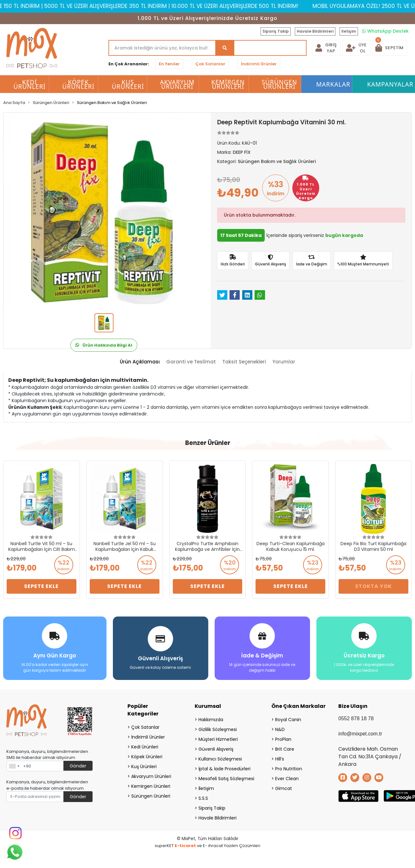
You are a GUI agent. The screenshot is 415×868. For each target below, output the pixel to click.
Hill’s (280, 759)
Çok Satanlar (210, 64)
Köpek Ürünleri (147, 757)
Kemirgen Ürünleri (151, 786)
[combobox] (14, 766)
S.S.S (203, 798)
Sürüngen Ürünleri (151, 796)
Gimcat (284, 788)
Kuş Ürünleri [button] (128, 84)
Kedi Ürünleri (145, 747)
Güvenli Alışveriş (216, 749)
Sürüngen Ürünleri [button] (279, 84)
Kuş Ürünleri (144, 767)
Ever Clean (287, 779)
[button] (389, 48)
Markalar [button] (333, 84)
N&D (280, 729)
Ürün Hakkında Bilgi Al (104, 345)
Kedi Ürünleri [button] (30, 84)
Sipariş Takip (276, 31)
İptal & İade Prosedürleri (224, 769)
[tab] (140, 362)
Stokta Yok (373, 586)
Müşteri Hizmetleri (218, 739)
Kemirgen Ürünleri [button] (228, 84)
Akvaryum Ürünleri (151, 776)
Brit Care (285, 749)
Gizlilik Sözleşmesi (218, 729)
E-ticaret (185, 846)
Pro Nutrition (289, 769)
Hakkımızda (211, 720)
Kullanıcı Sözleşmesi (220, 759)
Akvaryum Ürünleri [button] (177, 84)
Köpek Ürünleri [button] (78, 84)
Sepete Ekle (41, 586)
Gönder (78, 766)
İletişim (349, 31)
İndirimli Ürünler (259, 64)
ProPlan (283, 739)
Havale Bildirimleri (315, 31)
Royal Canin (288, 720)
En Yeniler (169, 64)
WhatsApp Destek (385, 31)
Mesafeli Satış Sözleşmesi (226, 779)
